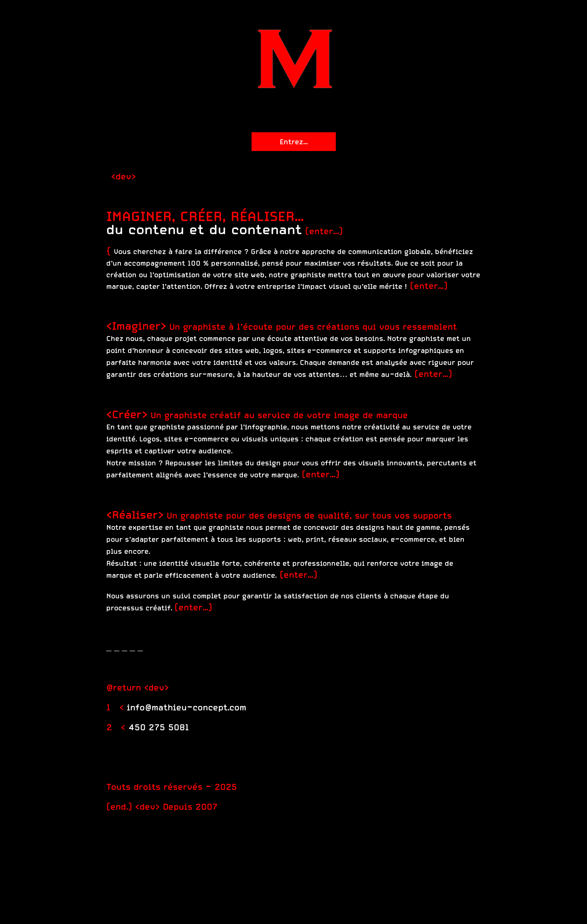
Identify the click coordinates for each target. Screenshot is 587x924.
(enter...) (324, 231)
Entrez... (294, 142)
